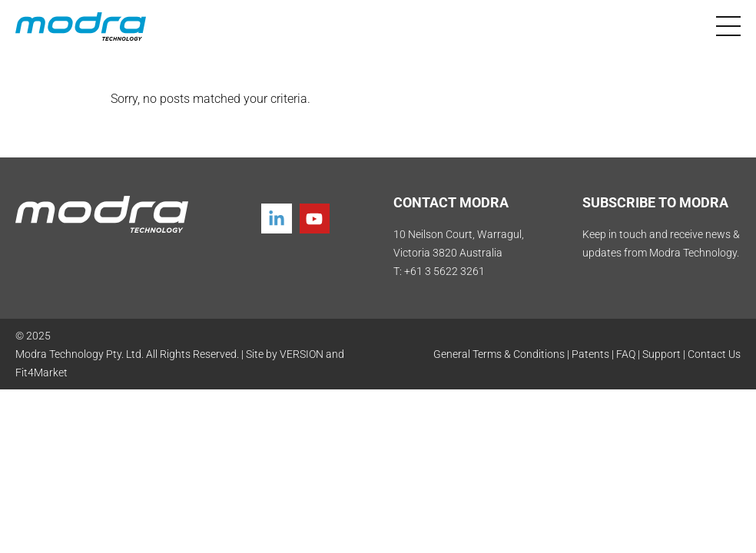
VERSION (302, 354)
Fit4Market (41, 373)
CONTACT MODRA (451, 202)
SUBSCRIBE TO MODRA (655, 202)
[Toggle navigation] (728, 26)
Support (661, 354)
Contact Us (714, 354)
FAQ (626, 354)
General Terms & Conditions (499, 354)
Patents (590, 354)
